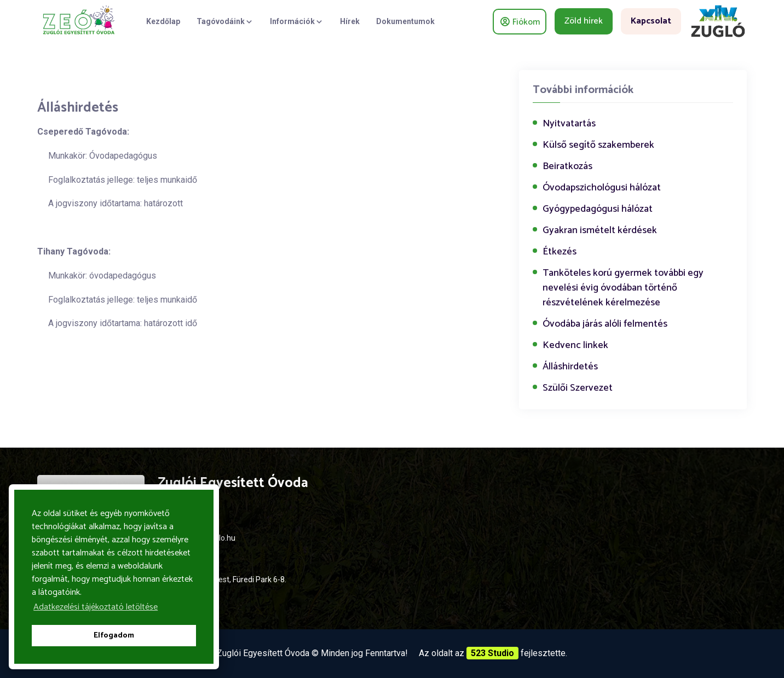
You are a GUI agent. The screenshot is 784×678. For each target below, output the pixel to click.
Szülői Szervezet (578, 388)
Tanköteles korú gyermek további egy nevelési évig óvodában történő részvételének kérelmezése (623, 288)
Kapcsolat (651, 21)
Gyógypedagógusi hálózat (598, 209)
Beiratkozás (567, 167)
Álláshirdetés (570, 367)
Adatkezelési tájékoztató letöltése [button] (96, 607)
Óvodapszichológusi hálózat (602, 188)
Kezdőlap (163, 21)
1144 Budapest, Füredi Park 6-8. (232, 580)
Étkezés (560, 252)
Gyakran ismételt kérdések (600, 231)
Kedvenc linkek (575, 346)
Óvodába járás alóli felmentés (605, 324)
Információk (297, 21)
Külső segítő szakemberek (598, 145)
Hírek (350, 21)
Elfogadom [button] (114, 635)
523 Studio (492, 653)
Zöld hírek (584, 21)
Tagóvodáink (225, 21)
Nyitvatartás (569, 124)
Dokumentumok (405, 21)
